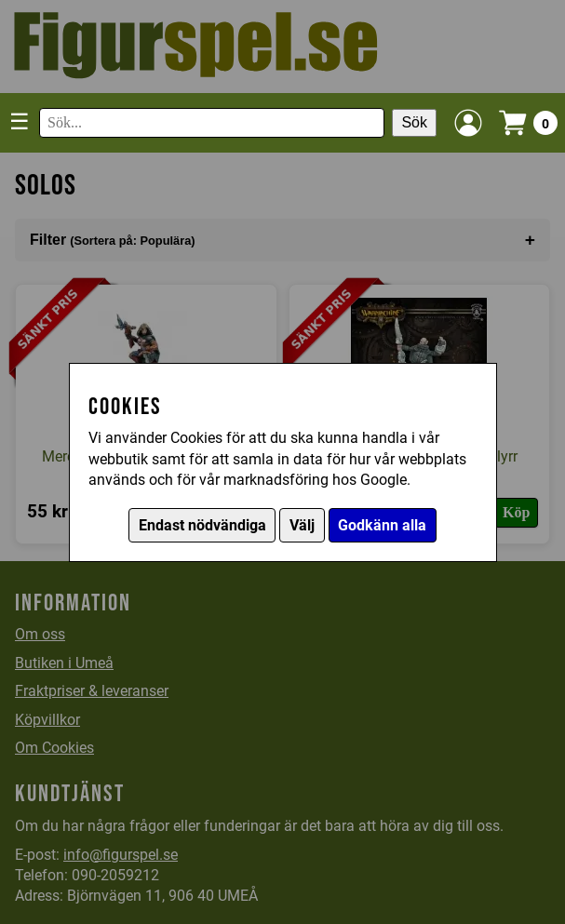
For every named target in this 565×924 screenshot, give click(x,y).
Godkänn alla (382, 525)
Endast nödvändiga (202, 525)
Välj (302, 525)
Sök (414, 122)
